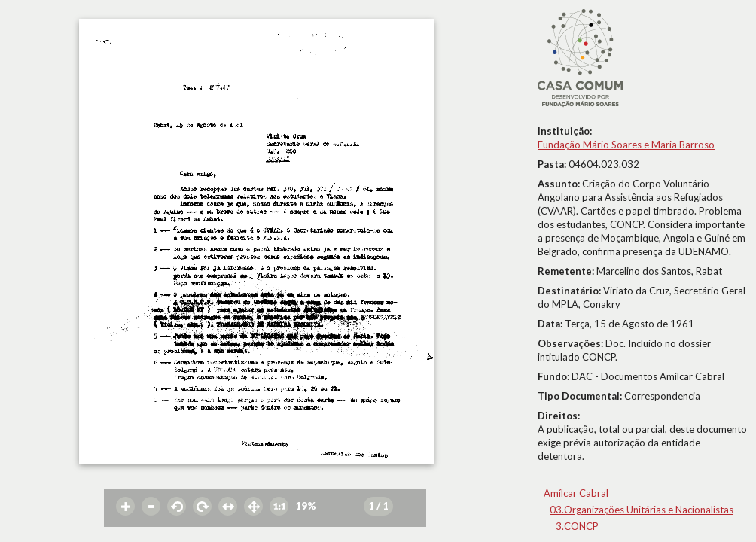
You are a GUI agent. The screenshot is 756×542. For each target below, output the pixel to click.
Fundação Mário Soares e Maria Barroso (626, 145)
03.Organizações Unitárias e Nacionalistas (642, 510)
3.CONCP (577, 526)
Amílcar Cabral (576, 493)
